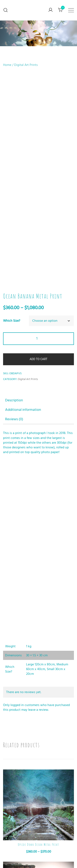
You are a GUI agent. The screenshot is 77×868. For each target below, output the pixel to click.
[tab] (38, 202)
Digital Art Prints (26, 65)
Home (7, 65)
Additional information (23, 212)
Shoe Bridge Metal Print (39, 738)
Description (14, 202)
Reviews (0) (14, 221)
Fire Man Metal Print (38, 831)
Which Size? (12, 123)
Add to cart (38, 161)
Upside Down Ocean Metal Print (38, 646)
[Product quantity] (38, 141)
